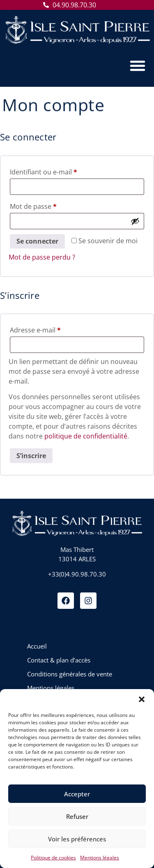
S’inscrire (31, 456)
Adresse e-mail (52, 329)
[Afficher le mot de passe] (135, 221)
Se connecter (37, 241)
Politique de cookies (53, 858)
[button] (142, 699)
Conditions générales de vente (70, 674)
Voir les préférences (77, 839)
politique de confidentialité (86, 436)
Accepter (77, 794)
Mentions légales (100, 858)
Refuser (77, 816)
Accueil (37, 646)
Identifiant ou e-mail (61, 171)
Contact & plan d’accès (59, 660)
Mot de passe (50, 205)
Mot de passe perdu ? (42, 257)
